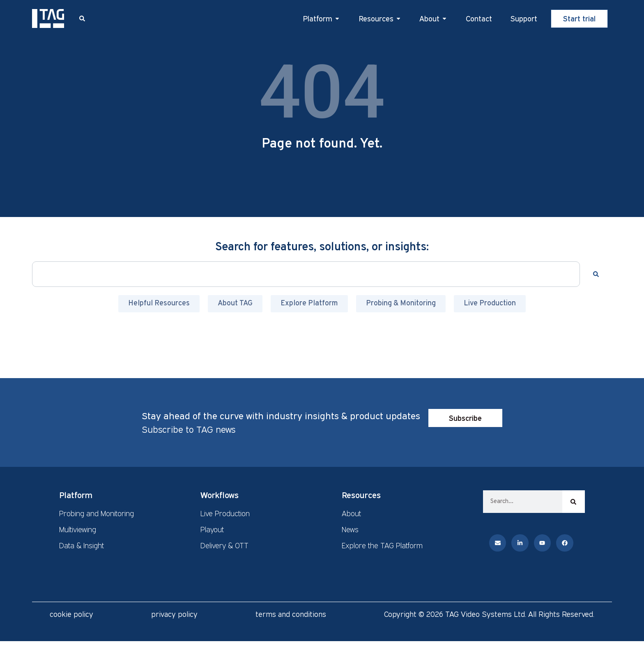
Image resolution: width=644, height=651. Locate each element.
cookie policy (71, 614)
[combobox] (306, 274)
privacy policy (174, 614)
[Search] (598, 274)
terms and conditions (291, 614)
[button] (82, 18)
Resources (361, 495)
